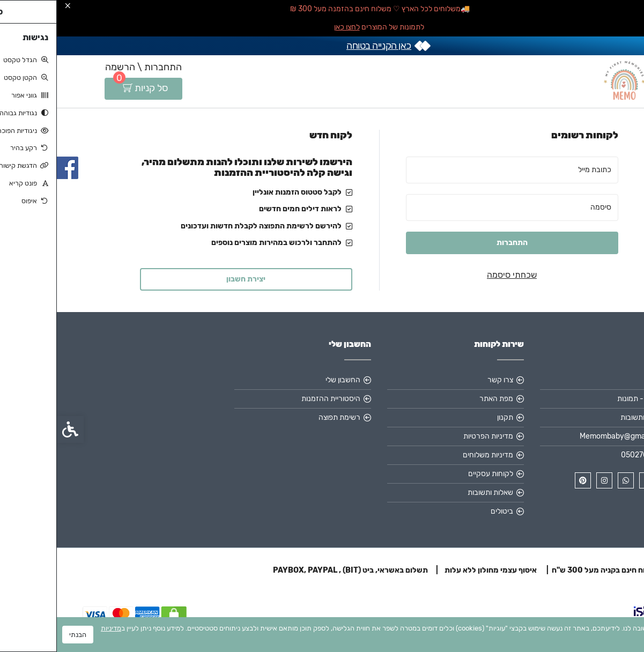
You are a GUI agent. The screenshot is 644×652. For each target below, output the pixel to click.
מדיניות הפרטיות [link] (431, 436)
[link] (620, 585)
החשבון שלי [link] (286, 380)
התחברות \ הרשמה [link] (87, 67)
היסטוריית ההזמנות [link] (274, 399)
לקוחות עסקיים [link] (434, 474)
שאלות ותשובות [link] (586, 417)
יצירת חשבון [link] (189, 279)
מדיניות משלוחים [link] (431, 455)
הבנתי (21, 635)
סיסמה (544, 207)
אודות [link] (601, 380)
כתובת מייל (538, 170)
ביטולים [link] (445, 511)
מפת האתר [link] (439, 399)
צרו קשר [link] (443, 380)
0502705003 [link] (587, 455)
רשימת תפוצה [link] (283, 417)
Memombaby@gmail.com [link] (566, 436)
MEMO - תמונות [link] (585, 399)
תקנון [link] (448, 417)
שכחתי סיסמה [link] (455, 275)
